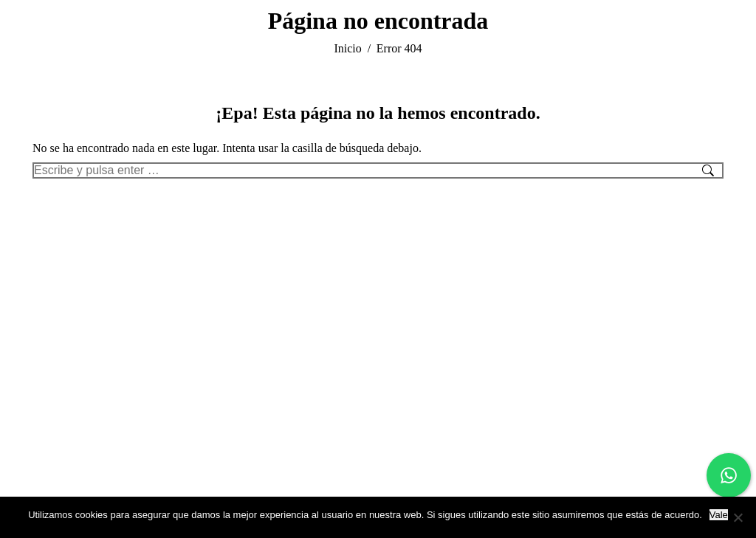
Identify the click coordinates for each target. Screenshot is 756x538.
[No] (738, 517)
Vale (719, 515)
